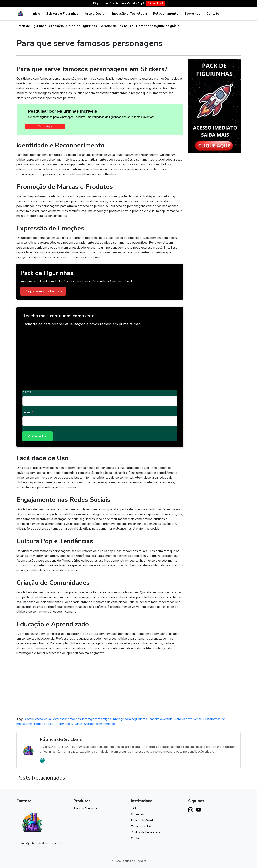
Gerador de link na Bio (116, 26)
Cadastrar (38, 436)
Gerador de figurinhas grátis (158, 26)
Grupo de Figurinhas (82, 26)
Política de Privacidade (146, 832)
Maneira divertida (160, 719)
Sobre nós (192, 14)
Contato (213, 14)
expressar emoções (67, 719)
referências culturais (69, 724)
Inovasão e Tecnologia (130, 14)
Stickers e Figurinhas (62, 14)
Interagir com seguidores (130, 719)
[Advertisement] (100, 356)
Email (28, 412)
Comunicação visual (38, 719)
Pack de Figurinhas (32, 26)
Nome (27, 392)
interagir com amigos (97, 719)
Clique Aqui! (155, 3)
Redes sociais (44, 724)
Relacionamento (166, 14)
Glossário (56, 26)
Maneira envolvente (188, 719)
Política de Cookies (143, 820)
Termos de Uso (141, 826)
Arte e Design (95, 14)
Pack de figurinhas (86, 808)
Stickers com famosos (99, 724)
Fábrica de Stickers (61, 739)
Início (36, 14)
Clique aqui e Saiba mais (43, 291)
